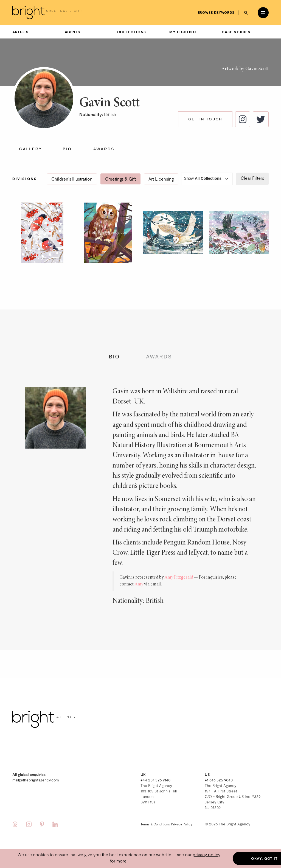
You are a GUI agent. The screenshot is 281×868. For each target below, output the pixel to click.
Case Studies (236, 32)
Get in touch (205, 119)
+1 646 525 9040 (219, 780)
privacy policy (206, 854)
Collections (132, 32)
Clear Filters (252, 178)
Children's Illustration (72, 179)
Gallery (31, 149)
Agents (72, 32)
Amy (139, 584)
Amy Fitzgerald (179, 577)
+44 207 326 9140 (155, 780)
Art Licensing (161, 179)
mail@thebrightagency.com (36, 780)
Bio (67, 149)
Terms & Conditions (155, 824)
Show (207, 179)
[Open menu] (263, 13)
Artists (20, 32)
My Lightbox (183, 32)
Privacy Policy (182, 824)
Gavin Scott (257, 69)
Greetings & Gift (120, 179)
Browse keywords (216, 12)
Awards (104, 149)
